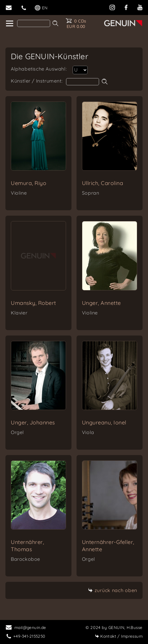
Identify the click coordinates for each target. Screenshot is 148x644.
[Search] (34, 23)
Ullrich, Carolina (103, 183)
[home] (9, 24)
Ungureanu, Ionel (104, 422)
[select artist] (80, 70)
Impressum (119, 636)
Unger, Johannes (33, 422)
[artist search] (83, 82)
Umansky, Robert (33, 303)
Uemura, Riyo (29, 183)
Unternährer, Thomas (27, 546)
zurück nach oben (113, 590)
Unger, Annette (101, 303)
